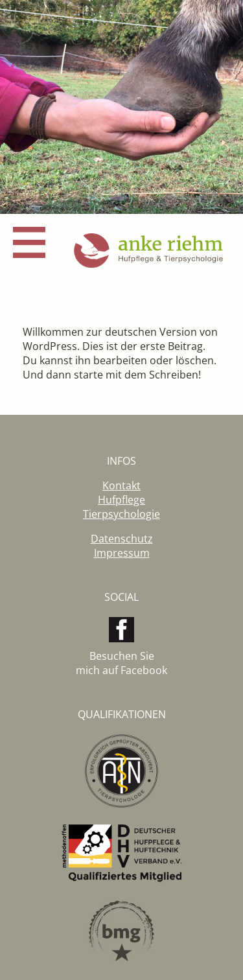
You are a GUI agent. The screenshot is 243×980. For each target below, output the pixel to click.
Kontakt (121, 485)
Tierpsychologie (121, 514)
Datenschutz (122, 539)
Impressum (122, 553)
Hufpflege (121, 500)
